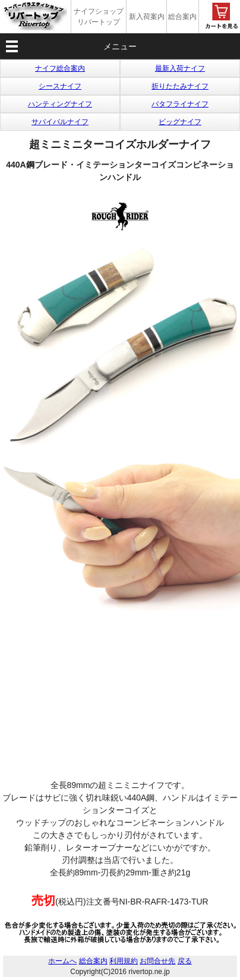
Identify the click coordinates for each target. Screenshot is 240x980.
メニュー (120, 46)
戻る (185, 961)
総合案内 (182, 17)
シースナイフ (60, 86)
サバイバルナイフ (60, 122)
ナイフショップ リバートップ (99, 17)
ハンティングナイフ (60, 104)
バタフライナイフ (180, 104)
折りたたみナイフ (180, 86)
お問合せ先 (157, 961)
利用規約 (124, 961)
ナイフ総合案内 (60, 68)
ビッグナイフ (180, 122)
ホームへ (62, 961)
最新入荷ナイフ (180, 68)
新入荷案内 (147, 17)
